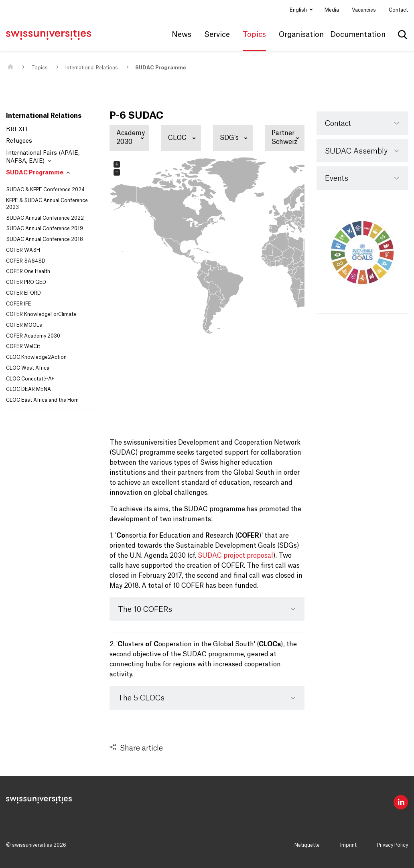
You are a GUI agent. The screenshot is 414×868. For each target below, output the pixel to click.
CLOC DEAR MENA (28, 389)
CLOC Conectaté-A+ (30, 379)
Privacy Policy (393, 845)
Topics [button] (254, 34)
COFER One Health (28, 271)
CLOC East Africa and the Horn (42, 400)
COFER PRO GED (26, 282)
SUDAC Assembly (356, 151)
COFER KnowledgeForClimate (41, 314)
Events (337, 178)
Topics (40, 68)
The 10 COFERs (145, 609)
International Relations (92, 68)
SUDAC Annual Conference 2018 (45, 239)
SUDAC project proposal (235, 556)
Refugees (19, 141)
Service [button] (217, 34)
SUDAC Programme (160, 68)
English (299, 10)
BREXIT (17, 129)
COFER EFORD (23, 293)
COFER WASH (23, 250)
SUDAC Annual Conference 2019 (45, 229)
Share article (141, 748)
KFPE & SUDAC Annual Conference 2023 (47, 204)
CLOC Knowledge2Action (36, 357)
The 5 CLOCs (141, 698)
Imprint (348, 845)
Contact (398, 10)
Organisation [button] (301, 34)
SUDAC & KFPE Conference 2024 (45, 190)
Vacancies (364, 10)
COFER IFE (19, 304)
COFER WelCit (23, 346)
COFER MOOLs (24, 325)
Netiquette (307, 845)
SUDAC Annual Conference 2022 (45, 218)
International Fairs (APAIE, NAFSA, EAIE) (43, 157)
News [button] (182, 34)
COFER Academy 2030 (33, 336)
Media (332, 10)
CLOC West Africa (28, 368)
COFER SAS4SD (26, 261)
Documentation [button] (358, 34)
